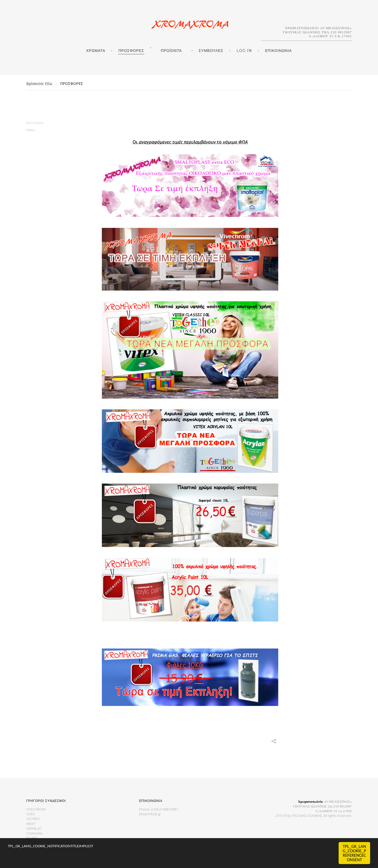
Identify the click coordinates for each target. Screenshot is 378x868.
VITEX (30, 814)
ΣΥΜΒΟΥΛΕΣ (211, 51)
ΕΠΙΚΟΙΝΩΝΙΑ (279, 51)
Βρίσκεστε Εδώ (39, 84)
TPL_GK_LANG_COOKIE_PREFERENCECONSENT (354, 853)
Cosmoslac (35, 833)
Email (31, 130)
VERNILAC (34, 828)
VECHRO (33, 819)
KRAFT (31, 824)
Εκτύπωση (35, 123)
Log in (244, 51)
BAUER (31, 838)
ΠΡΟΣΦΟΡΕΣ (131, 51)
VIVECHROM (36, 809)
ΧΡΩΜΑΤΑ (96, 51)
